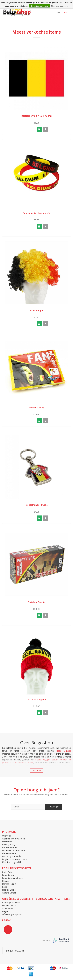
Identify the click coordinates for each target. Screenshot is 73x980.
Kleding (6, 881)
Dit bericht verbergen (40, 6)
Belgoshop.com (15, 950)
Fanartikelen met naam (13, 878)
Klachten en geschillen (13, 862)
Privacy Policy (9, 845)
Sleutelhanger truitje (37, 505)
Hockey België (9, 890)
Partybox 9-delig (36, 602)
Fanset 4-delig (36, 408)
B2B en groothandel (12, 856)
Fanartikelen (8, 875)
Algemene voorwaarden (13, 839)
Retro (5, 887)
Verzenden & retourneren (14, 850)
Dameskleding (9, 884)
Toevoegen (54, 807)
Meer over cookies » (60, 6)
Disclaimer (7, 842)
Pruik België (37, 310)
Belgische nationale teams (15, 859)
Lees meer (36, 771)
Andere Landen (9, 893)
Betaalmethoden (10, 847)
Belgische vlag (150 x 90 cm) (36, 116)
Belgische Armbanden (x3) (37, 213)
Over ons (6, 836)
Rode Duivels (64, 751)
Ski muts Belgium (37, 699)
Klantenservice (9, 853)
